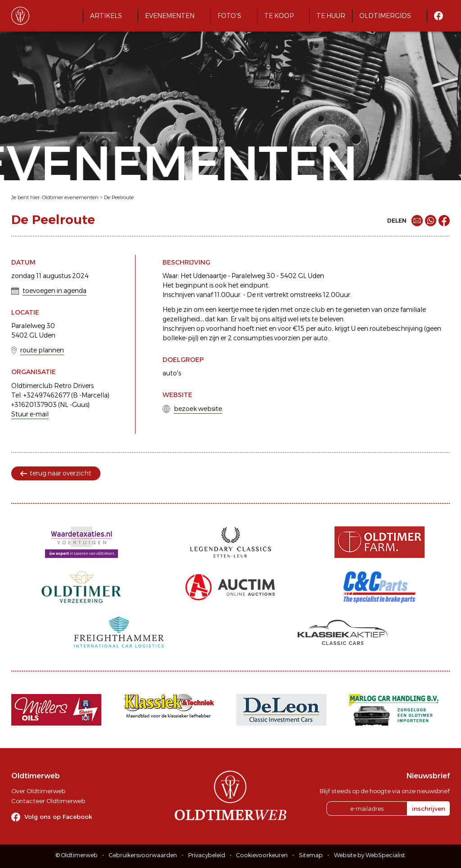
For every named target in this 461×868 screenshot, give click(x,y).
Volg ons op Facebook (58, 817)
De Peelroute (119, 197)
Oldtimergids (385, 16)
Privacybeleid (207, 855)
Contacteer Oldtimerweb (48, 801)
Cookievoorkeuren (262, 855)
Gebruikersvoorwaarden (143, 855)
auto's (172, 373)
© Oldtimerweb (77, 855)
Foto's (229, 16)
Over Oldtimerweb (38, 791)
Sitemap (311, 855)
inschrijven (429, 809)
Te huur (331, 16)
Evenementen (170, 16)
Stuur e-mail (30, 414)
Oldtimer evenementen (70, 197)
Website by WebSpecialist (370, 855)
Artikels (106, 16)
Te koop (279, 16)
